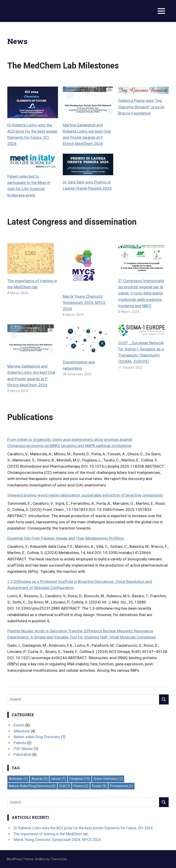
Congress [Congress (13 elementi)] (80, 779)
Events (19, 725)
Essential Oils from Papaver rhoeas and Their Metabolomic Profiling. (66, 538)
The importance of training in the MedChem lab (51, 834)
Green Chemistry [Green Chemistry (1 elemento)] (108, 779)
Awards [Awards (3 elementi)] (39, 779)
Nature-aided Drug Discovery (37, 737)
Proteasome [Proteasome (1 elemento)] (121, 786)
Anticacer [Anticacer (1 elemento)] (18, 779)
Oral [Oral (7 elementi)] (65, 786)
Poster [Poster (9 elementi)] (99, 786)
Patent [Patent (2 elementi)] (81, 786)
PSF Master (23, 749)
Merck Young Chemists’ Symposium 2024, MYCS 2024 (84, 303)
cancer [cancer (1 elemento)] (58, 779)
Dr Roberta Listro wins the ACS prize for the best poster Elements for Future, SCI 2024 (83, 828)
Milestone (22, 731)
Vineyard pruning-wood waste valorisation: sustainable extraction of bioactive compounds (85, 495)
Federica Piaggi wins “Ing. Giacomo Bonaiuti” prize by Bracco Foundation (141, 107)
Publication (22, 755)
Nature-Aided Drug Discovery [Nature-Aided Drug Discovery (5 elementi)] (32, 786)
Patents (20, 743)
